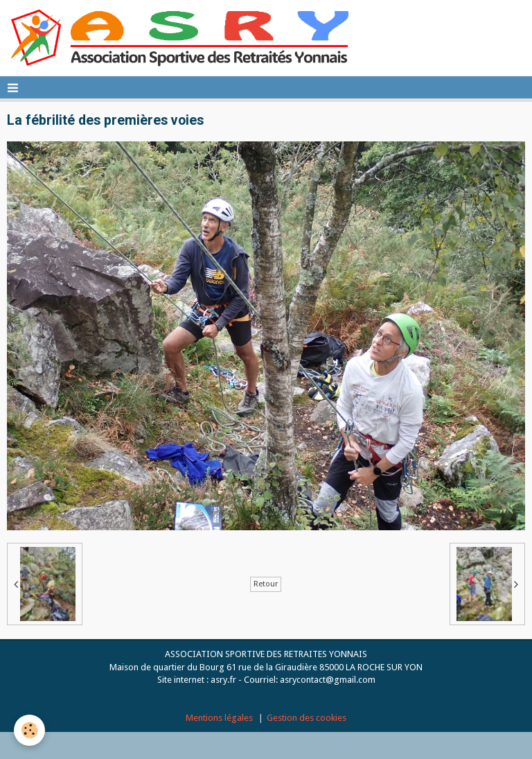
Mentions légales (219, 718)
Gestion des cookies (307, 718)
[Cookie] (29, 730)
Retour (266, 584)
